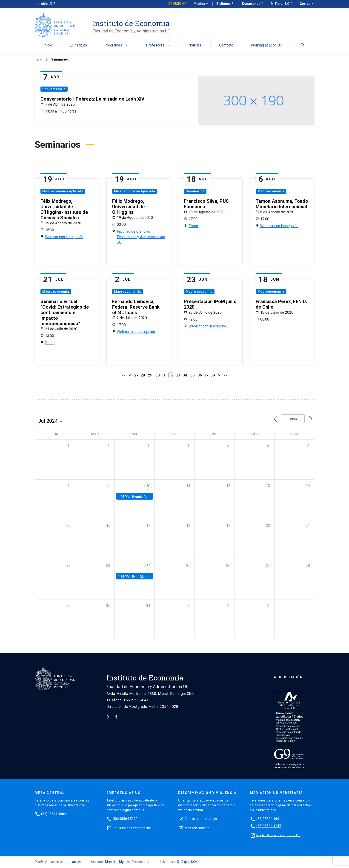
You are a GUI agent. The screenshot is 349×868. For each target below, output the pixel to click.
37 (206, 375)
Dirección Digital (117, 862)
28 (143, 375)
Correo (307, 4)
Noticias (195, 45)
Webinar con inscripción (64, 237)
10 (148, 486)
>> (226, 375)
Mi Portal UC (280, 4)
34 (185, 375)
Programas (116, 45)
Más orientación (197, 828)
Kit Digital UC (186, 862)
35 (192, 375)
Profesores (159, 45)
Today (293, 419)
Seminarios (195, 191)
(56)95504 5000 (125, 819)
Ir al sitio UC (44, 4)
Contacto (226, 45)
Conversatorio (54, 89)
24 (148, 566)
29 (150, 375)
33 (178, 375)
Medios (201, 4)
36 (200, 375)
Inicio (48, 45)
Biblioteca (224, 4)
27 (136, 375)
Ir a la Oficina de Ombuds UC (278, 835)
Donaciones (252, 4)
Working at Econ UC (266, 45)
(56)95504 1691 (269, 819)
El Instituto (78, 45)
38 (213, 375)
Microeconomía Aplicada (63, 191)
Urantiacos (71, 862)
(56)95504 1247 (269, 826)
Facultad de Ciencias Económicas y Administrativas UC (141, 237)
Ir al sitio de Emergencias (132, 828)
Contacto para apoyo (201, 819)
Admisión (176, 4)
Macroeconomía (271, 191)
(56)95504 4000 (54, 814)
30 (157, 375)
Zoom (193, 226)
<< (123, 375)
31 (165, 375)
